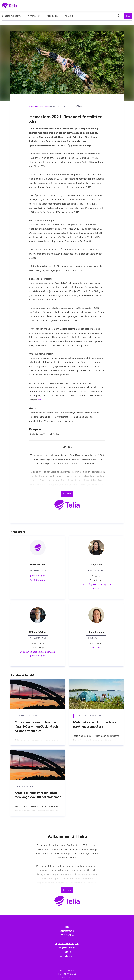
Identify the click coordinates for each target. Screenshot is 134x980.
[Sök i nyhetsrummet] (118, 16)
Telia (46, 434)
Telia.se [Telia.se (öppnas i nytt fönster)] (67, 952)
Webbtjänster (50, 421)
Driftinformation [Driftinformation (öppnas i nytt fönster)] (38, 580)
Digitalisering (36, 434)
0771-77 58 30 (38, 576)
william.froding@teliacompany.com (38, 652)
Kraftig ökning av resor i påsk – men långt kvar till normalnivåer (38, 795)
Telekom (34, 417)
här (39, 400)
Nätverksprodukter (63, 417)
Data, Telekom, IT (68, 413)
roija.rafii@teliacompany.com (96, 584)
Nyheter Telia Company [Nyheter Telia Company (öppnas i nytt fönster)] (67, 943)
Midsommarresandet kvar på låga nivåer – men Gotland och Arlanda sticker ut (36, 726)
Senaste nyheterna (12, 16)
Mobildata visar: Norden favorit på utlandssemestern (96, 724)
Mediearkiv (52, 16)
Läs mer (67, 494)
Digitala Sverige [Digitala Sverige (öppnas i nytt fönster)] (67, 948)
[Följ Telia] (128, 16)
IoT (50, 434)
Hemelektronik (46, 417)
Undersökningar (65, 421)
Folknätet (58, 434)
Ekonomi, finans (37, 413)
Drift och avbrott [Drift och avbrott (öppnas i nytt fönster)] (67, 956)
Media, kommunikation (88, 413)
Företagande (52, 413)
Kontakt (69, 16)
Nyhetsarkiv (34, 16)
